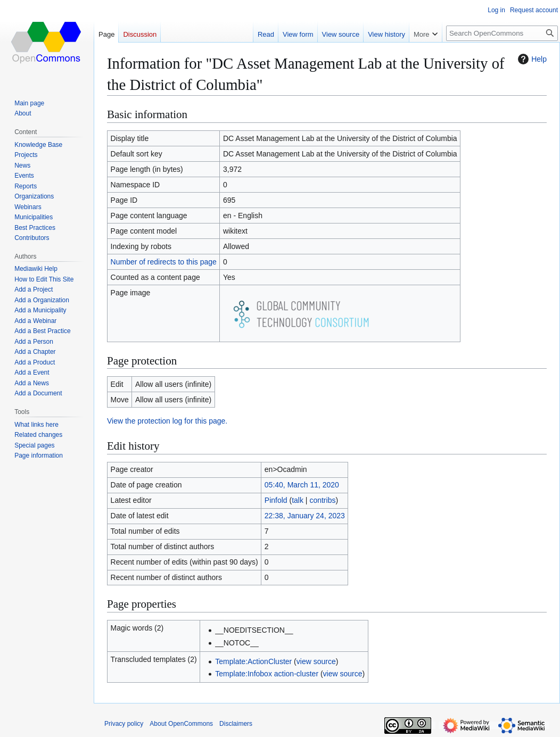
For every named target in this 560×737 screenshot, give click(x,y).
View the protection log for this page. (167, 421)
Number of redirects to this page (164, 262)
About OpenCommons (181, 724)
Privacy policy (124, 724)
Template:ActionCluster (253, 661)
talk (298, 500)
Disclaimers (236, 724)
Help (531, 59)
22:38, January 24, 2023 (305, 516)
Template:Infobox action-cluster (267, 674)
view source (316, 661)
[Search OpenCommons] (502, 33)
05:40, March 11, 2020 (302, 485)
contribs (322, 500)
